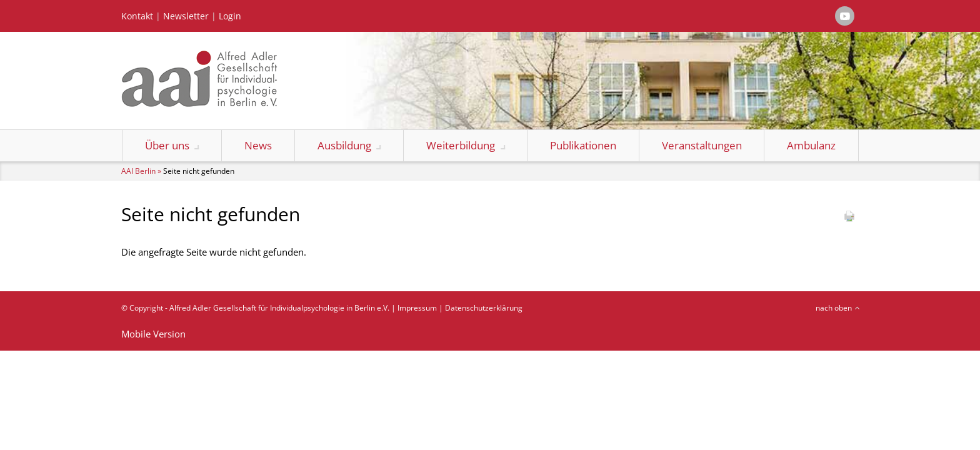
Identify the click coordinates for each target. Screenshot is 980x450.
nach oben (834, 308)
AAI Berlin (138, 171)
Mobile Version (153, 334)
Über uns (167, 145)
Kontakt (137, 16)
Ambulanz (811, 145)
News (258, 145)
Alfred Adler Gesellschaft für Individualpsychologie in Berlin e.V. (279, 308)
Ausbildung (344, 145)
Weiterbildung (461, 145)
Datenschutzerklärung (484, 308)
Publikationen (583, 145)
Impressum (417, 308)
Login (230, 16)
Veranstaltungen (702, 145)
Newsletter (186, 16)
